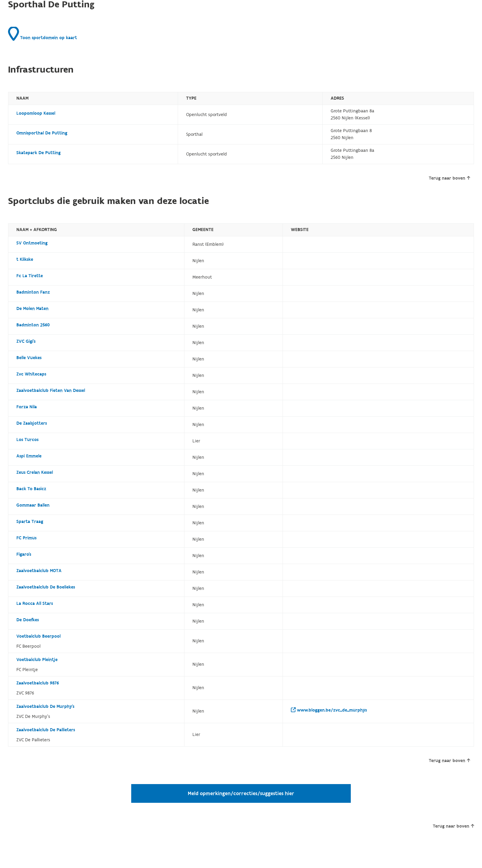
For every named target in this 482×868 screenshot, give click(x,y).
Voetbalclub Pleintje (37, 660)
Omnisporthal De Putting (42, 133)
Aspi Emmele (29, 456)
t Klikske (25, 259)
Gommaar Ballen (33, 505)
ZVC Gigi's (26, 341)
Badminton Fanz (33, 292)
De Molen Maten (32, 309)
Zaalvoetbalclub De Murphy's (45, 707)
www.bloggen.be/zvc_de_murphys (329, 710)
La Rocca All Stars (35, 604)
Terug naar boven (449, 178)
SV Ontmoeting (32, 243)
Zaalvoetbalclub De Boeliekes (46, 587)
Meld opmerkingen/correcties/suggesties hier (241, 793)
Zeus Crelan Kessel (35, 472)
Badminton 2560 (33, 325)
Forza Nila (27, 407)
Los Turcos (27, 440)
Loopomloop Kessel (36, 113)
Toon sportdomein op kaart (43, 34)
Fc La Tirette (30, 276)
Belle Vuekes (29, 358)
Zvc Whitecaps (31, 374)
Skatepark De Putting (38, 153)
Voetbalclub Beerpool (38, 636)
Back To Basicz (31, 489)
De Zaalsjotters (32, 423)
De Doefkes (28, 620)
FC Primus (26, 538)
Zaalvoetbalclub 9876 (38, 683)
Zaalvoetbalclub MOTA (39, 571)
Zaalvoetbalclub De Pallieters (46, 730)
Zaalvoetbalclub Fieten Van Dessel (51, 391)
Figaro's (24, 554)
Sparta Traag (30, 522)
